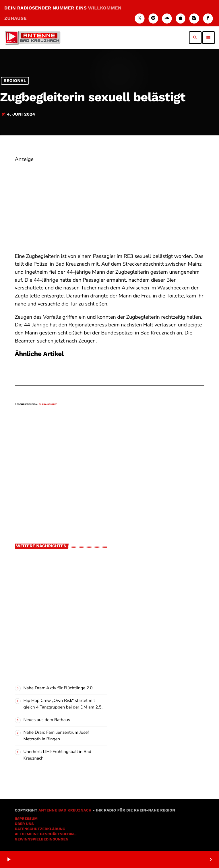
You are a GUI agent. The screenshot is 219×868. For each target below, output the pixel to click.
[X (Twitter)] (139, 19)
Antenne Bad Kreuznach (65, 810)
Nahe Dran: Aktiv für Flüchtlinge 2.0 (58, 688)
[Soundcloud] (167, 19)
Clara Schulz (48, 404)
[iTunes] (181, 19)
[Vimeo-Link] (32, 38)
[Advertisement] (110, 204)
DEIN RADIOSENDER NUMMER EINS (63, 13)
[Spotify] (153, 19)
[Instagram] (194, 19)
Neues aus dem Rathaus (47, 720)
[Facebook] (208, 19)
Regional (15, 81)
